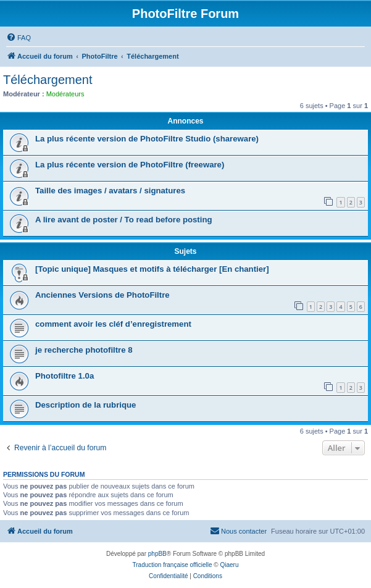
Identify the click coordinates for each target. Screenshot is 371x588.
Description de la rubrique (85, 405)
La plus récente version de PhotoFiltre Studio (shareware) (147, 139)
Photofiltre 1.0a (65, 376)
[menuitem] (19, 38)
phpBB (157, 554)
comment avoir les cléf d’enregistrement (113, 324)
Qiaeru (229, 565)
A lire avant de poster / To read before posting (124, 220)
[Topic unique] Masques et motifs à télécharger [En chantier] (152, 269)
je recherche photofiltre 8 (84, 350)
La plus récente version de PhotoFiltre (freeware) (130, 165)
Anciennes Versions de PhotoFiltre (102, 295)
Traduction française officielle (173, 565)
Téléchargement (48, 80)
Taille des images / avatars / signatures (110, 191)
